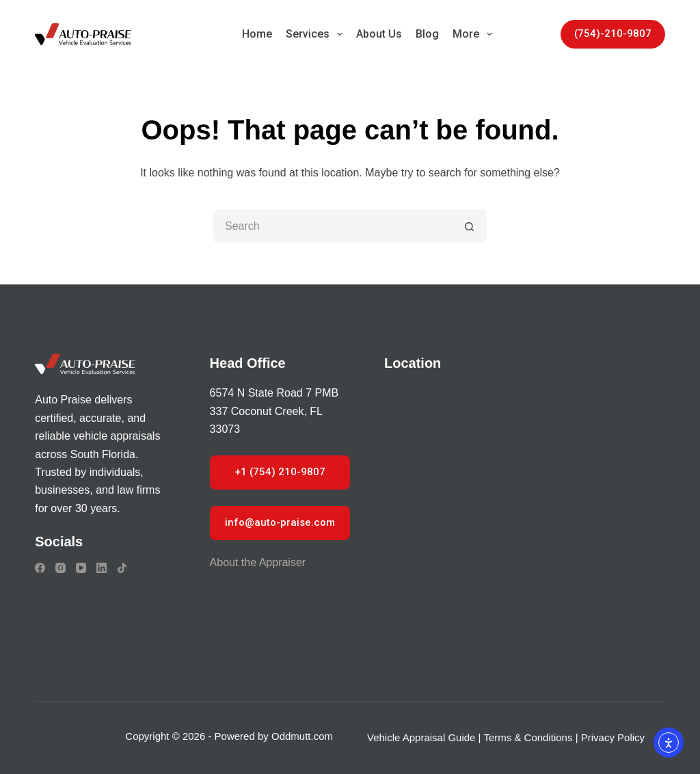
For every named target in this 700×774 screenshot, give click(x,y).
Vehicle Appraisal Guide (421, 737)
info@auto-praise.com (280, 522)
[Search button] (470, 226)
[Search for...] (333, 226)
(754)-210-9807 (613, 34)
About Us (379, 34)
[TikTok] (122, 568)
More (475, 34)
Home (257, 34)
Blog (427, 34)
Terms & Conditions (528, 737)
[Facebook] (40, 568)
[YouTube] (81, 568)
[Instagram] (60, 568)
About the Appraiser (258, 562)
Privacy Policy (613, 737)
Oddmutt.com (302, 736)
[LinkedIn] (102, 568)
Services (317, 34)
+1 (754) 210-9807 (280, 472)
